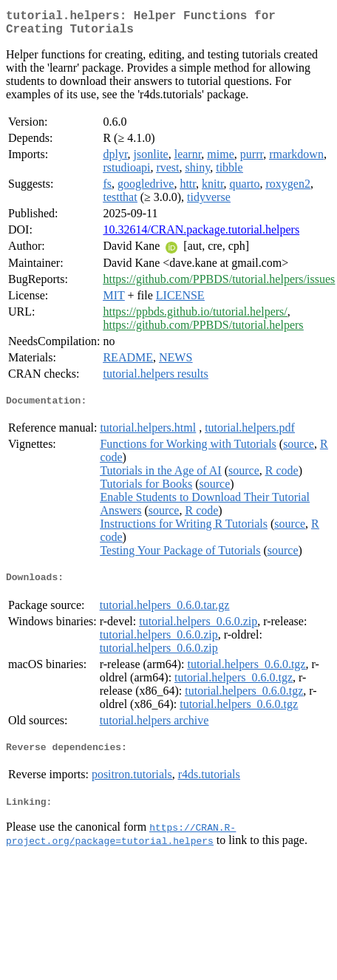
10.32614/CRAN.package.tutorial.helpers (201, 235)
